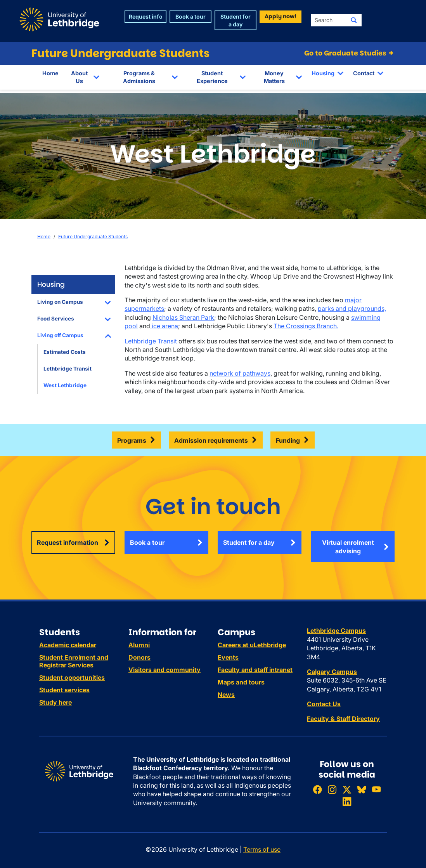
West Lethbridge (65, 385)
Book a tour (147, 542)
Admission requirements (211, 440)
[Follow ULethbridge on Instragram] (332, 789)
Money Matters (274, 77)
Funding (288, 440)
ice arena (164, 326)
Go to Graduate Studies (349, 53)
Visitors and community (165, 670)
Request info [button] (146, 16)
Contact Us (324, 704)
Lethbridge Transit (68, 369)
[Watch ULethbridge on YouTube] (376, 789)
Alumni (139, 645)
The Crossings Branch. (306, 326)
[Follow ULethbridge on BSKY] (362, 789)
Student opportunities (72, 677)
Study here (55, 702)
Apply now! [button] (281, 16)
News (226, 695)
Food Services (56, 319)
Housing (323, 73)
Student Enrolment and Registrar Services (74, 661)
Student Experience (212, 77)
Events (228, 657)
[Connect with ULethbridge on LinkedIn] (347, 801)
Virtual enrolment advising (348, 547)
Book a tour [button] (190, 16)
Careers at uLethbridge (252, 645)
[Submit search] (354, 20)
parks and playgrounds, (352, 308)
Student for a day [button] (236, 20)
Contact (364, 73)
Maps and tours (241, 682)
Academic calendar (68, 645)
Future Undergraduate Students (120, 53)
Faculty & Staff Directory (343, 719)
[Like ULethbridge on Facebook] (317, 789)
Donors (139, 657)
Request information (68, 542)
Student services (64, 690)
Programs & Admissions (139, 77)
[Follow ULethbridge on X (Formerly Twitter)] (347, 789)
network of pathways (240, 373)
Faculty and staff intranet (255, 670)
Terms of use (262, 849)
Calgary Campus (332, 672)
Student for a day (249, 542)
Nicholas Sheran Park (183, 317)
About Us (79, 77)
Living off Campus (60, 335)
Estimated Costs (65, 352)
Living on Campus (60, 302)
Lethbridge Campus (336, 631)
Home (50, 73)
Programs (132, 440)
